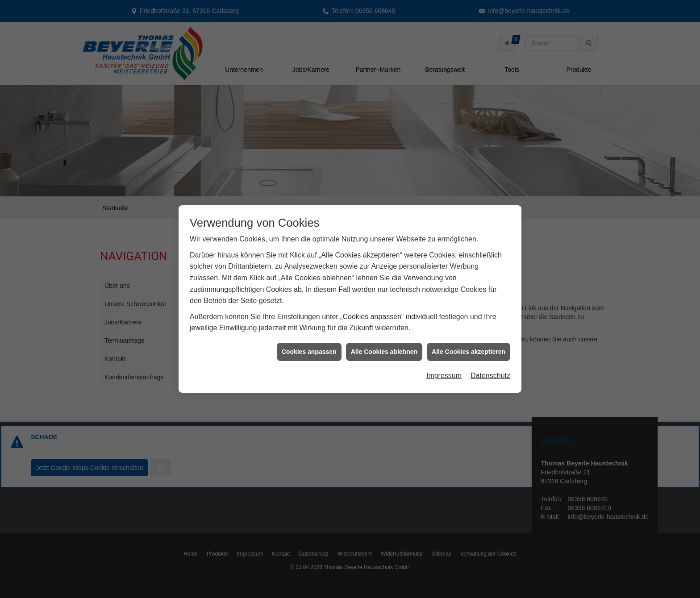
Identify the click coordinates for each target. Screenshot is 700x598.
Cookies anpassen (309, 348)
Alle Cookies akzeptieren (469, 348)
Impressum (444, 372)
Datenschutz (490, 372)
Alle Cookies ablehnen (384, 348)
